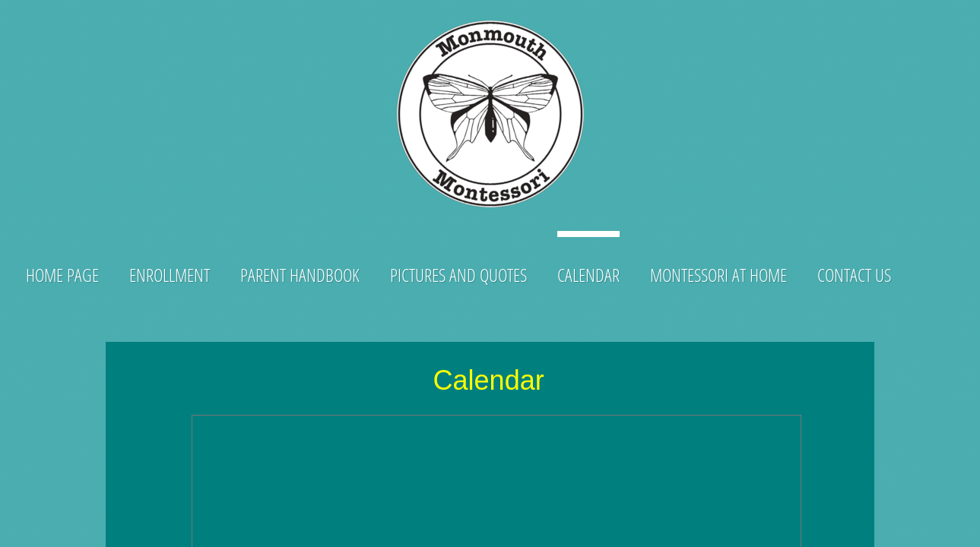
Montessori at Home (718, 275)
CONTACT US (854, 275)
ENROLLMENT (170, 275)
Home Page (62, 275)
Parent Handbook (300, 275)
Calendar (588, 275)
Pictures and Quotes (458, 275)
